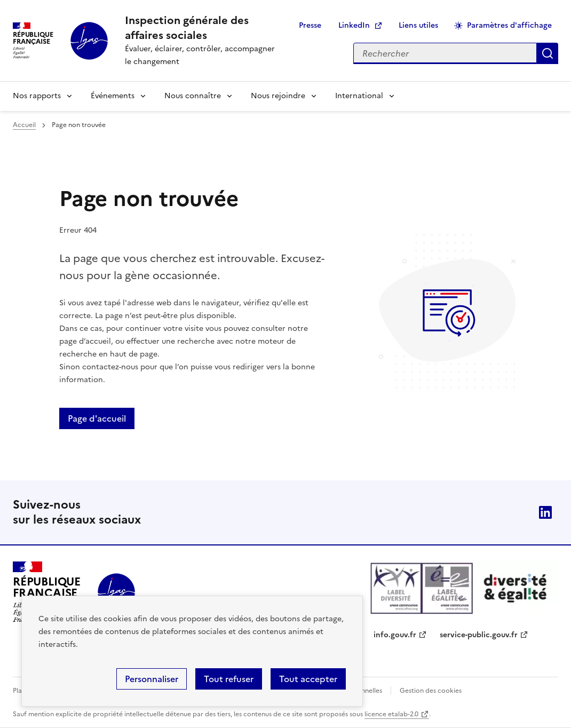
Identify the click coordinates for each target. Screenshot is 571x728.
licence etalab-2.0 (391, 714)
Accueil (24, 125)
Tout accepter (308, 679)
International (359, 96)
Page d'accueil (97, 418)
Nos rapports (37, 96)
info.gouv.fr (395, 635)
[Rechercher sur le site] (445, 53)
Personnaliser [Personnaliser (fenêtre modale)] (152, 679)
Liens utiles (418, 25)
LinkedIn (354, 25)
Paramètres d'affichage (509, 25)
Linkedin (545, 512)
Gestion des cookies (431, 691)
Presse (310, 25)
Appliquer (548, 53)
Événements (113, 96)
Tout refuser (229, 679)
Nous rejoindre (278, 96)
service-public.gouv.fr (479, 635)
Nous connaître (193, 96)
